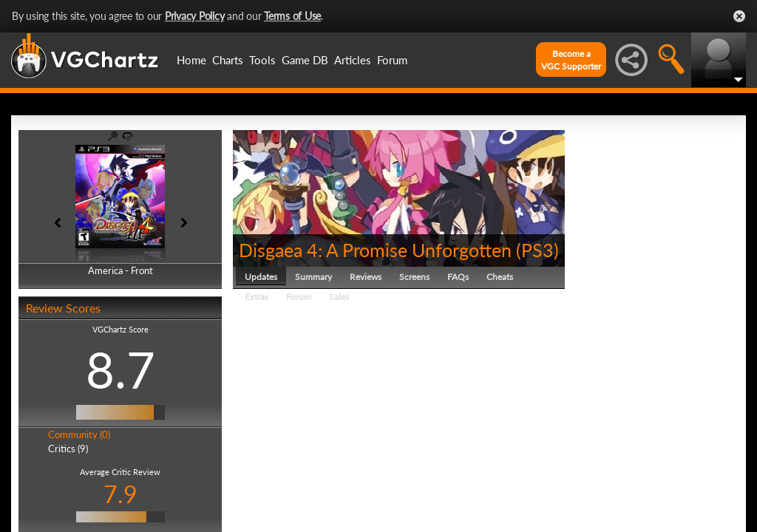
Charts (228, 60)
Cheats (500, 277)
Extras (257, 297)
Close (739, 16)
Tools (262, 60)
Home (191, 60)
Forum (392, 60)
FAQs (458, 277)
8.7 (120, 369)
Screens (414, 277)
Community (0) (79, 434)
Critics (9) (68, 449)
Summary (313, 277)
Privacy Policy (195, 16)
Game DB (305, 60)
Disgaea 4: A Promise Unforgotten (375, 250)
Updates (261, 277)
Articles (353, 60)
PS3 (537, 250)
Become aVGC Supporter (571, 60)
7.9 (120, 494)
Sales (339, 297)
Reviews (366, 277)
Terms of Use (292, 16)
